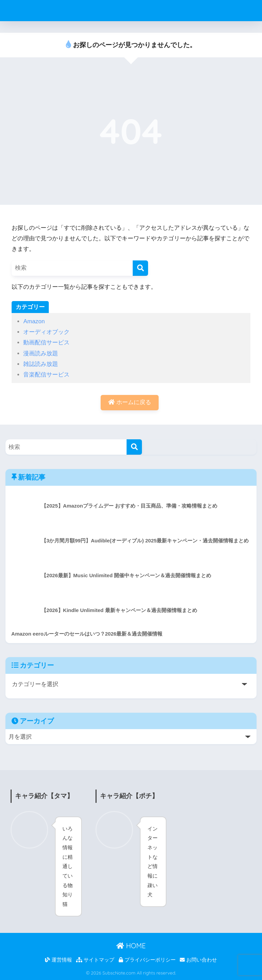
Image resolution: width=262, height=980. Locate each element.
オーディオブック (46, 332)
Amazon (34, 321)
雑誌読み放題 (41, 364)
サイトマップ (95, 960)
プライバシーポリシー (147, 960)
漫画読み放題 (41, 353)
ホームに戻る (130, 402)
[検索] (140, 268)
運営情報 (59, 960)
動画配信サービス (46, 343)
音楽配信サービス (46, 375)
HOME (131, 946)
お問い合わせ (198, 960)
